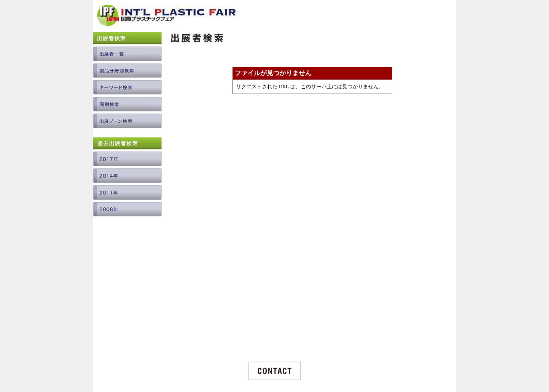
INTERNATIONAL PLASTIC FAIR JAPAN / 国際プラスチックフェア (168, 19)
